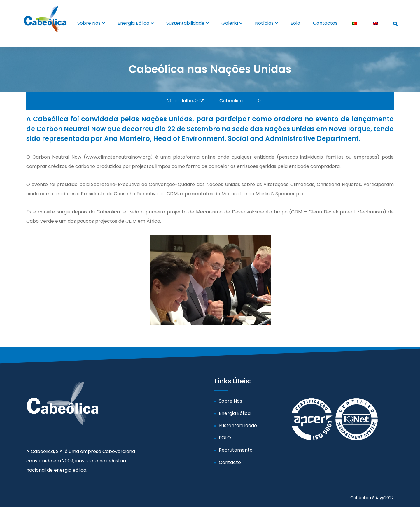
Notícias (264, 23)
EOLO (225, 438)
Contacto (230, 462)
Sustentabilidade (185, 23)
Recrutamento (236, 450)
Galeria (230, 23)
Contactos (325, 23)
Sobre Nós (89, 23)
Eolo (295, 23)
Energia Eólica (133, 23)
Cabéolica (228, 101)
